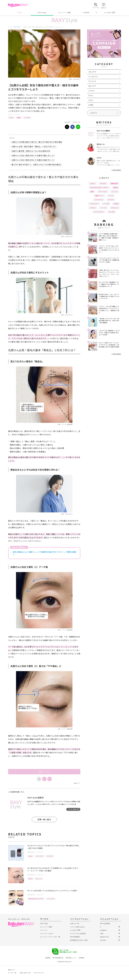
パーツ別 (106, 204)
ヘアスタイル (99, 200)
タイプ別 (111, 212)
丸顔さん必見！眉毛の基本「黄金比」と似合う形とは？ (34, 146)
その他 (91, 105)
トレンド (115, 192)
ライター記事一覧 (73, 809)
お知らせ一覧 (74, 924)
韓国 (92, 192)
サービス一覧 (12, 973)
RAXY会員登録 (105, 924)
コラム (91, 100)
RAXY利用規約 (75, 937)
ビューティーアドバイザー (49, 937)
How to (11, 118)
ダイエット (115, 208)
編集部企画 (114, 183)
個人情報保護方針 (58, 958)
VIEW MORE (116, 170)
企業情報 (48, 958)
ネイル (91, 95)
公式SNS (86, 13)
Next (76, 783)
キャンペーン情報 (64, 13)
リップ (111, 196)
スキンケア (92, 72)
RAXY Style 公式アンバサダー (36, 899)
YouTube (103, 940)
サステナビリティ (39, 973)
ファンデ (103, 208)
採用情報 (81, 958)
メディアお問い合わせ (77, 927)
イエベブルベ (94, 204)
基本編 (19, 118)
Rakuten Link (104, 937)
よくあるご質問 (110, 13)
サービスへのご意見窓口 (78, 934)
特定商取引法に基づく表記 (79, 940)
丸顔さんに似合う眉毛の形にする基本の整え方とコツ (33, 155)
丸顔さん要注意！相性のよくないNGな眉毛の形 (31, 151)
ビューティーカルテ (47, 934)
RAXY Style (42, 13)
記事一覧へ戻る (44, 819)
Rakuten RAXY (18, 5)
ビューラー (39, 879)
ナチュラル (50, 856)
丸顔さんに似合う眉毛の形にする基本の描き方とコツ (33, 160)
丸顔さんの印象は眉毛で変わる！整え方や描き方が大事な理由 (37, 142)
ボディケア (92, 86)
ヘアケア (91, 91)
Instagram (103, 930)
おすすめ (103, 183)
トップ (19, 13)
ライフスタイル (99, 212)
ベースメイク (93, 77)
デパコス (93, 208)
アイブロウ (27, 118)
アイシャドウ (40, 856)
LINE (102, 934)
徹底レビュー (99, 196)
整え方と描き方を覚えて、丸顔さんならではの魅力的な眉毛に (37, 164)
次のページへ (44, 772)
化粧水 (116, 204)
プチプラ (111, 200)
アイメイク (17, 115)
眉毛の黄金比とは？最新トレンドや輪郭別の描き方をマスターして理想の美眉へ (44, 553)
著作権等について (71, 958)
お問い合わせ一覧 (25, 973)
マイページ (44, 930)
